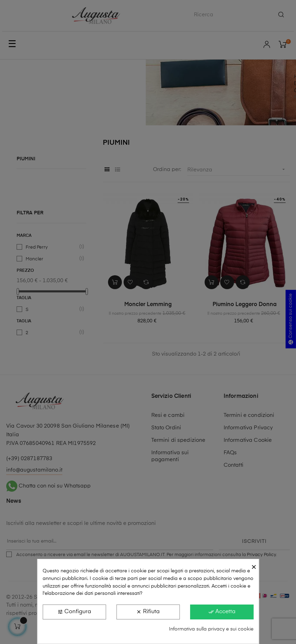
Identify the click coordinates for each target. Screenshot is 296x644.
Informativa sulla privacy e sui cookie (211, 629)
